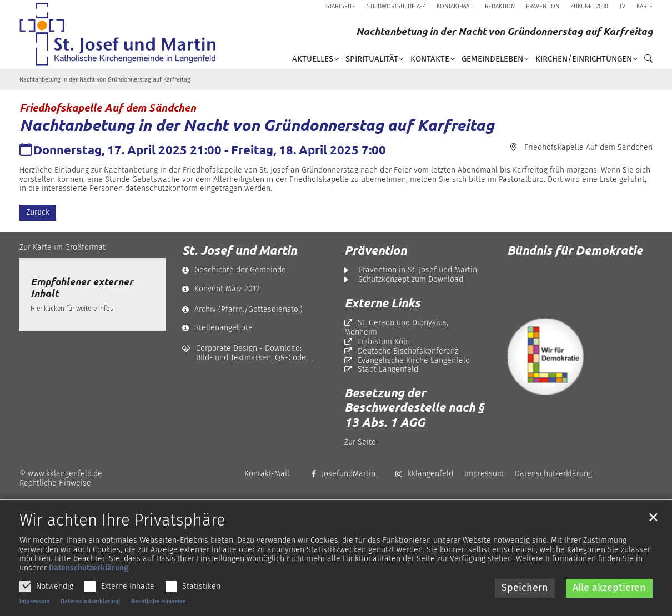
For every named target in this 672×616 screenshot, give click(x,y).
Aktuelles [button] (313, 59)
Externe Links (382, 303)
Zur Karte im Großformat (62, 247)
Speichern (525, 606)
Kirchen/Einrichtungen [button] (584, 59)
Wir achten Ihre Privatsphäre (122, 539)
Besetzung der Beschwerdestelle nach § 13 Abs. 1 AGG (414, 408)
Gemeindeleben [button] (492, 59)
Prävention (375, 250)
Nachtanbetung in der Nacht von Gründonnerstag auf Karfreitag (105, 80)
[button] (645, 61)
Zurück (38, 212)
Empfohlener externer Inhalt (82, 287)
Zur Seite (360, 442)
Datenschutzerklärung (89, 586)
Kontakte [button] (430, 59)
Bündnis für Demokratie (575, 250)
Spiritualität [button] (372, 59)
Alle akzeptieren (609, 606)
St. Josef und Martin (239, 250)
